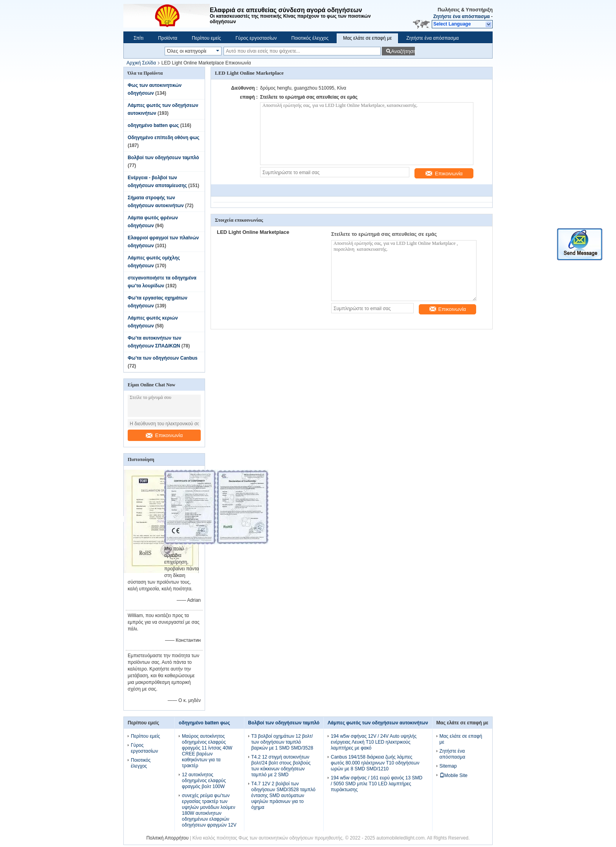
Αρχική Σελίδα (141, 63)
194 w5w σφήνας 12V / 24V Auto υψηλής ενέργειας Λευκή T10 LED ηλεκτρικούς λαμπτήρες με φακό (374, 742)
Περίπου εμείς (206, 38)
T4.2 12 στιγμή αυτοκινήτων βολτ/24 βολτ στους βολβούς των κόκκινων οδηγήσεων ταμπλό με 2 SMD (281, 766)
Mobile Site (454, 775)
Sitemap (448, 766)
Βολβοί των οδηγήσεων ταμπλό (163, 158)
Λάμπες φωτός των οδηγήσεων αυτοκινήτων (378, 723)
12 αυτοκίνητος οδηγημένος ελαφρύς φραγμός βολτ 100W (204, 781)
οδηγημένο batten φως (153, 125)
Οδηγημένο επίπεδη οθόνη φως (164, 138)
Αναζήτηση (403, 51)
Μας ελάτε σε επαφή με (367, 38)
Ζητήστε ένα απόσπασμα (462, 17)
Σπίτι (138, 38)
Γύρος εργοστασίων (256, 38)
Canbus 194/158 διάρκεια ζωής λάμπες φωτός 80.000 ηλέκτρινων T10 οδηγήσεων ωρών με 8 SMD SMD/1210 (375, 763)
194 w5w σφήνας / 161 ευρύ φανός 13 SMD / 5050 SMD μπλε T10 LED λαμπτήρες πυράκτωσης (377, 784)
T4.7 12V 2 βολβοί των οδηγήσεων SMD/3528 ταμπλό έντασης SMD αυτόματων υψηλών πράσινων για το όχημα (283, 796)
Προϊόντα (168, 38)
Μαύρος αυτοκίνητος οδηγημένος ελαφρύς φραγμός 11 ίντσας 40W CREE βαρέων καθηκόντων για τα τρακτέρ (207, 751)
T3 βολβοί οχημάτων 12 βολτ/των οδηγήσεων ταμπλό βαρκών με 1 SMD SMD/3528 (282, 742)
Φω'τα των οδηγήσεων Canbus (163, 358)
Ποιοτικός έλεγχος (310, 38)
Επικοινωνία (164, 435)
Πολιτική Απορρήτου (168, 838)
